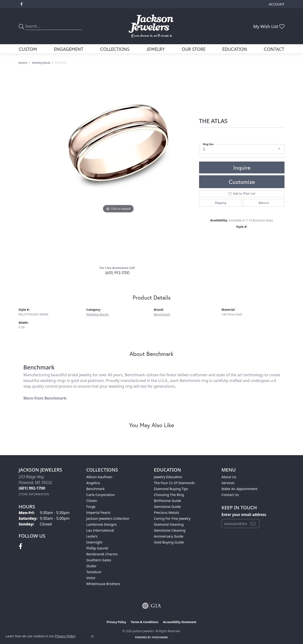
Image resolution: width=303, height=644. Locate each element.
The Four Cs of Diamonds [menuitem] (174, 483)
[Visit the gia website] (152, 606)
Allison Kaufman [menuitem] (99, 477)
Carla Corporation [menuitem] (101, 495)
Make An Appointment (240, 489)
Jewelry (155, 49)
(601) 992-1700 (117, 273)
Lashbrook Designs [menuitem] (102, 524)
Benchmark (162, 314)
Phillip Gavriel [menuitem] (97, 548)
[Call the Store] (32, 488)
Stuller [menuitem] (91, 566)
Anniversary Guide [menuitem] (169, 536)
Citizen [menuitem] (92, 501)
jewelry (23, 63)
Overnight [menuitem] (94, 542)
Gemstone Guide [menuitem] (168, 507)
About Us (229, 477)
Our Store (194, 49)
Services (228, 483)
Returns (264, 203)
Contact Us (230, 495)
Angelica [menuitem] (93, 483)
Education (235, 49)
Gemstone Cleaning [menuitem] (170, 530)
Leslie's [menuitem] (92, 536)
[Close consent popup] (92, 636)
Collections (115, 49)
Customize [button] (242, 182)
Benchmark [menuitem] (96, 489)
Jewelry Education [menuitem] (168, 477)
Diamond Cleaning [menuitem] (169, 524)
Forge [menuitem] (91, 507)
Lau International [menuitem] (100, 530)
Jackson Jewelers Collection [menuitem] (108, 518)
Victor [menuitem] (91, 578)
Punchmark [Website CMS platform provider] (160, 637)
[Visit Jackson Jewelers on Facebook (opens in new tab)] (22, 4)
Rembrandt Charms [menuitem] (102, 554)
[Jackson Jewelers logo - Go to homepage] (151, 26)
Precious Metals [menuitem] (167, 513)
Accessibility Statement (180, 622)
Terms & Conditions (145, 622)
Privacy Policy (117, 622)
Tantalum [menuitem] (94, 572)
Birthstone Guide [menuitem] (168, 501)
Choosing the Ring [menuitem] (169, 495)
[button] (276, 4)
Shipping (220, 203)
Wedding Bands (41, 63)
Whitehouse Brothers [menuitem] (103, 584)
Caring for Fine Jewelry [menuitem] (172, 518)
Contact (274, 49)
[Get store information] (34, 494)
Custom (28, 49)
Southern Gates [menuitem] (99, 560)
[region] (118, 167)
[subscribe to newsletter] (253, 524)
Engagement (69, 49)
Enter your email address (244, 515)
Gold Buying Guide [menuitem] (169, 542)
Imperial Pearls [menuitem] (98, 513)
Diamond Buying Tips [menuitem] (171, 489)
